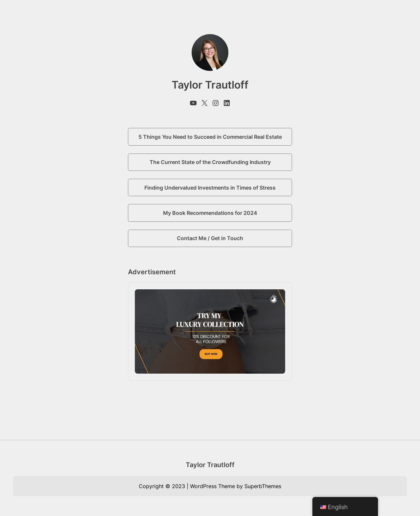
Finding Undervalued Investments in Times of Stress (210, 188)
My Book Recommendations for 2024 (210, 213)
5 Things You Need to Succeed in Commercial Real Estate (210, 137)
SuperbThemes (263, 486)
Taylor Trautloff (210, 465)
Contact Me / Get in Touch (210, 238)
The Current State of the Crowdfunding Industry (210, 162)
